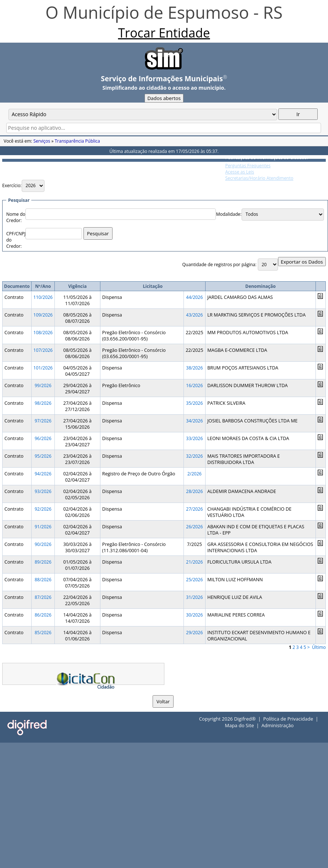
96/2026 (43, 438)
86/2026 (43, 615)
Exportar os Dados (302, 262)
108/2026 (43, 333)
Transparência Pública (77, 141)
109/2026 (43, 315)
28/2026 (195, 491)
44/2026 (195, 297)
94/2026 (43, 474)
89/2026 (43, 562)
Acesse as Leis (240, 172)
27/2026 (195, 509)
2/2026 (194, 474)
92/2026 (43, 509)
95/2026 (43, 456)
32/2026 (195, 456)
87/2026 (43, 597)
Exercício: (12, 185)
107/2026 (43, 350)
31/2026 (195, 597)
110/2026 (43, 297)
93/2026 (43, 491)
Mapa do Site (239, 725)
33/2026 (195, 438)
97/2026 (43, 421)
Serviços (42, 141)
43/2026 (195, 315)
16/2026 (195, 385)
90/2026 (43, 544)
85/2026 (43, 633)
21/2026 (195, 562)
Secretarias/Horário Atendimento (259, 178)
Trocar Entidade (164, 33)
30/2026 (195, 615)
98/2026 (43, 403)
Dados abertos (164, 98)
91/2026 (43, 527)
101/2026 (43, 368)
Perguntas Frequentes (248, 166)
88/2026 (43, 580)
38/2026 (195, 368)
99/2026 (43, 385)
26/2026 (195, 527)
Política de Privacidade (288, 719)
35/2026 (195, 403)
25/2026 (195, 580)
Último (319, 647)
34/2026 (195, 421)
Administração (277, 725)
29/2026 (195, 633)
